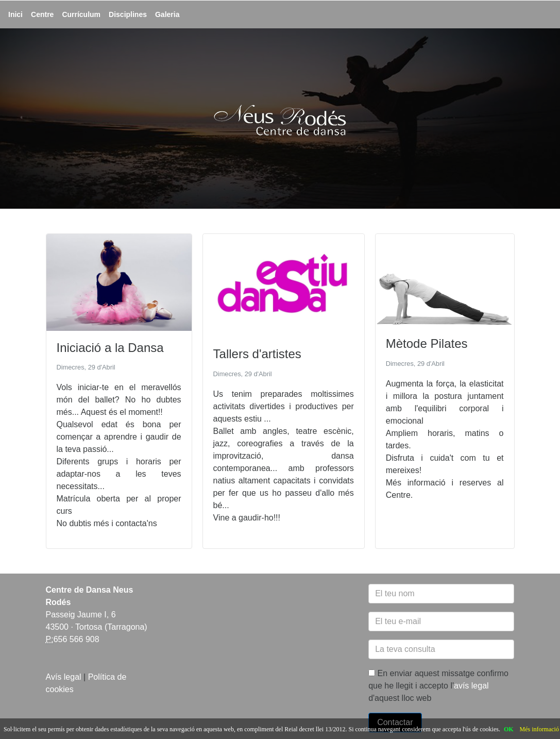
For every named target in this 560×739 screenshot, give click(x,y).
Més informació (539, 729)
